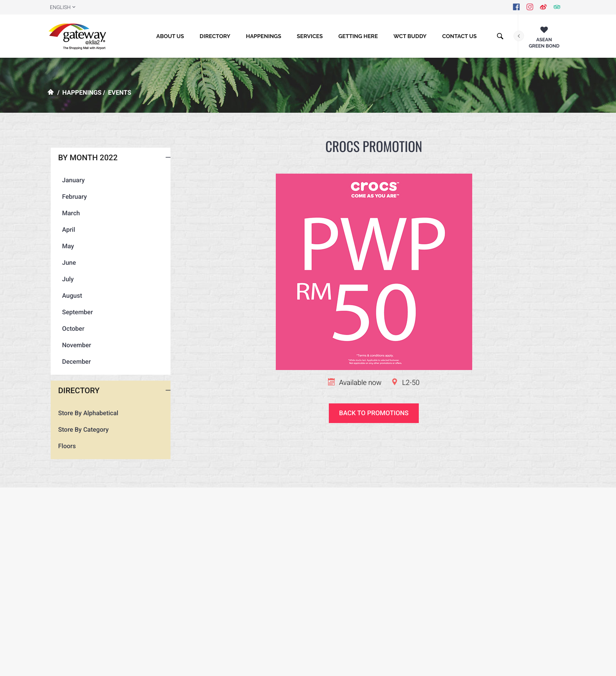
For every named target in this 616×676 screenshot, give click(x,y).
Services (310, 37)
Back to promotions (374, 413)
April (67, 255)
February (72, 222)
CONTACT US (459, 37)
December (74, 387)
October (71, 354)
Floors (67, 472)
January (71, 206)
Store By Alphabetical (88, 439)
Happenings (264, 37)
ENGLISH (60, 8)
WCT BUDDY (410, 37)
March (69, 239)
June (67, 288)
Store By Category (83, 455)
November (75, 371)
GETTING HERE (358, 37)
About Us (170, 37)
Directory (215, 37)
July (66, 305)
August (70, 321)
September (75, 338)
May (66, 272)
